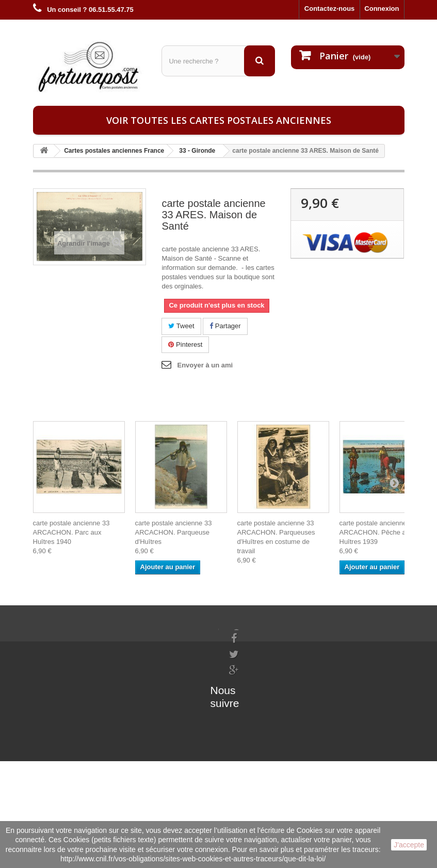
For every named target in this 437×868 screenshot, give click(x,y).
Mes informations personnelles (147, 646)
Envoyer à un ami (205, 365)
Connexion (382, 9)
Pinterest (185, 344)
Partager (225, 326)
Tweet (181, 326)
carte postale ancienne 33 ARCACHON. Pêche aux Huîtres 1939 (378, 532)
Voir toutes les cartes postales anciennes (219, 120)
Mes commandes (125, 633)
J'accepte (409, 845)
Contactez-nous (330, 9)
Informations (53, 633)
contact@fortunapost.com (269, 721)
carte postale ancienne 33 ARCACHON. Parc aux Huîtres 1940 (71, 532)
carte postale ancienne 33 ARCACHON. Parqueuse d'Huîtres (174, 532)
